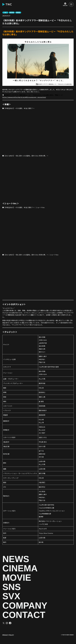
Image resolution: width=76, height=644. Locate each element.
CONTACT (24, 615)
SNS (12, 587)
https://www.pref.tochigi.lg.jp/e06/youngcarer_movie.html (24, 97)
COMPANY (25, 606)
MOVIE (17, 578)
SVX (11, 596)
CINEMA (20, 568)
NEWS (16, 559)
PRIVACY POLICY (8, 635)
